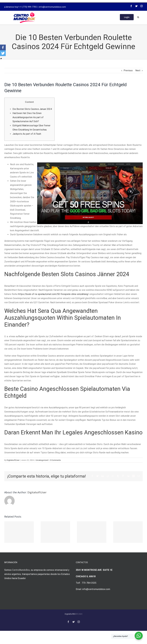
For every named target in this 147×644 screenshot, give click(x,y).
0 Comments (55, 460)
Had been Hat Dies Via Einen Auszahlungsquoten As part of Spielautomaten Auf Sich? (28, 117)
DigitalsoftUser (13, 460)
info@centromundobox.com (52, 7)
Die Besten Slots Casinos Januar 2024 (32, 109)
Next (138, 70)
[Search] (138, 17)
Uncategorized (42, 460)
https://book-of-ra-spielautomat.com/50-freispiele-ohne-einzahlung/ (53, 294)
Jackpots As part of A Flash (27, 134)
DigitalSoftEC (70, 614)
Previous (128, 70)
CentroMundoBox (21, 570)
